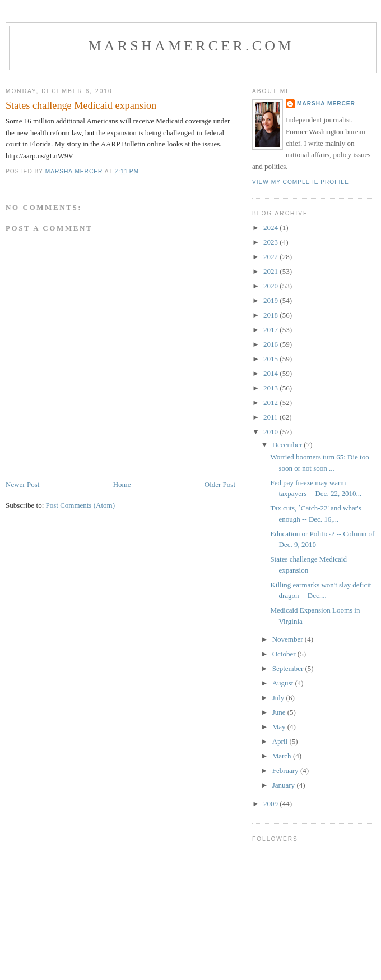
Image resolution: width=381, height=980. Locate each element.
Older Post (220, 484)
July (279, 698)
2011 (271, 417)
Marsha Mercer (326, 103)
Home (122, 484)
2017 (271, 330)
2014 (271, 373)
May (280, 727)
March (283, 756)
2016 (271, 344)
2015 (271, 359)
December (288, 445)
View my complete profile (301, 182)
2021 (271, 271)
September (289, 668)
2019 (271, 300)
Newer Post (22, 484)
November (289, 639)
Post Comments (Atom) (81, 505)
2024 (271, 227)
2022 (271, 257)
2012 (271, 402)
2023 (271, 242)
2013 (271, 388)
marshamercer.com (191, 46)
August (284, 683)
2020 (271, 286)
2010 (271, 432)
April (281, 741)
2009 (271, 804)
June (280, 712)
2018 (271, 315)
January (285, 785)
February (286, 770)
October (285, 654)
